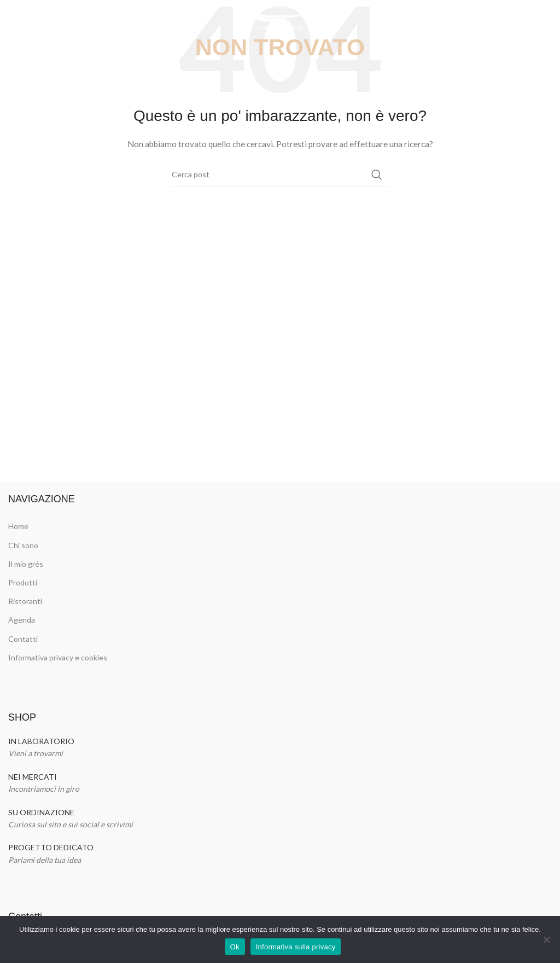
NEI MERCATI (33, 777)
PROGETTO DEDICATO (51, 847)
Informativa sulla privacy (296, 947)
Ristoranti (25, 601)
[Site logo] (280, 16)
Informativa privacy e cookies (58, 657)
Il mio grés (26, 564)
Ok (235, 947)
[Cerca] (280, 175)
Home (18, 526)
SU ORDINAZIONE (41, 812)
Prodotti (23, 582)
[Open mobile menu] (14, 16)
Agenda (22, 620)
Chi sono (23, 545)
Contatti (23, 639)
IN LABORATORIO (41, 741)
